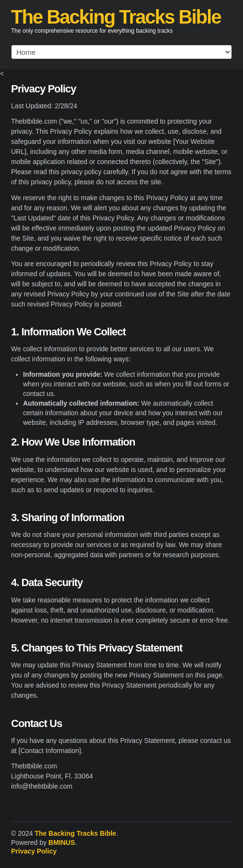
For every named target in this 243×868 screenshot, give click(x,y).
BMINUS (62, 842)
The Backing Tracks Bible (116, 17)
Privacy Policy (34, 851)
